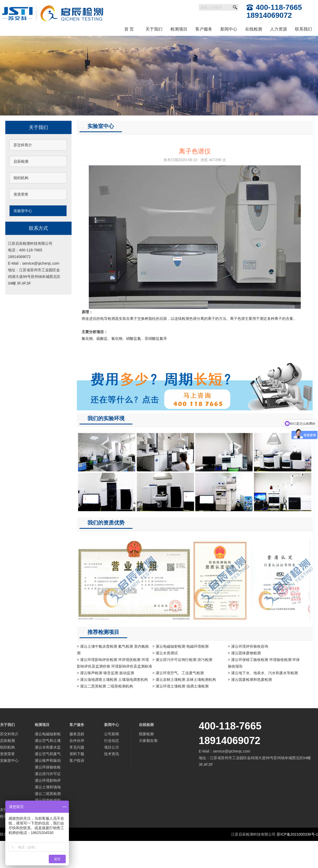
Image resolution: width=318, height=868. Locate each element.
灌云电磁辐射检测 (48, 735)
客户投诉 (77, 760)
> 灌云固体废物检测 (244, 653)
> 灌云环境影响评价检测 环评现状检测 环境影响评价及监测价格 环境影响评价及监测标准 (114, 663)
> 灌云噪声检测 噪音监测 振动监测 (105, 673)
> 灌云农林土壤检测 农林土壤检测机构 (184, 680)
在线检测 (254, 29)
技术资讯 (112, 754)
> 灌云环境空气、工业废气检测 (178, 673)
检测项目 (179, 29)
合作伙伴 (77, 741)
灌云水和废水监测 (48, 748)
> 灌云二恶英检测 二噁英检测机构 (105, 686)
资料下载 (77, 754)
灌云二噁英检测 (48, 794)
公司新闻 (112, 734)
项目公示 (112, 747)
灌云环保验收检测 (48, 768)
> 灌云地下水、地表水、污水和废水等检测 (263, 673)
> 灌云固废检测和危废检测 (250, 680)
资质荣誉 (21, 194)
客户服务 (204, 29)
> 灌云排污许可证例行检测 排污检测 (182, 660)
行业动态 (112, 741)
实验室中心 (23, 211)
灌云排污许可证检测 (48, 774)
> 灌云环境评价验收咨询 (248, 646)
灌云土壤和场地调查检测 (48, 788)
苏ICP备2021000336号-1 (297, 834)
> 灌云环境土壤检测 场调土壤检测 (180, 686)
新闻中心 (229, 29)
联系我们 (303, 29)
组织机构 (21, 178)
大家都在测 (148, 741)
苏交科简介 (23, 145)
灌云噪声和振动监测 (48, 761)
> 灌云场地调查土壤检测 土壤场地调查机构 (112, 680)
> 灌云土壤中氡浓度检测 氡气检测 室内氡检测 (113, 650)
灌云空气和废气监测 (48, 755)
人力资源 (279, 29)
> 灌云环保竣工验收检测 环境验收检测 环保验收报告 (264, 663)
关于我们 (154, 29)
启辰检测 (21, 161)
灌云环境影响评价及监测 (48, 781)
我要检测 (146, 734)
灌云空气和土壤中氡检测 (48, 741)
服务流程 (77, 734)
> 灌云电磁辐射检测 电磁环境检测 (180, 646)
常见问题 (77, 747)
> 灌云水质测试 (165, 653)
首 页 (129, 29)
